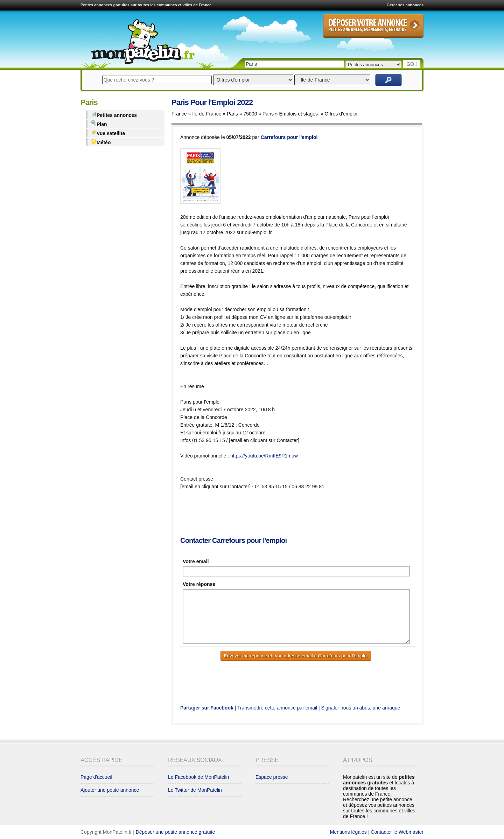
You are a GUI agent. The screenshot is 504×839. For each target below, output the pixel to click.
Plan (99, 124)
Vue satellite (108, 133)
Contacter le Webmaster (397, 832)
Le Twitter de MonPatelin (195, 790)
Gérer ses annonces (405, 5)
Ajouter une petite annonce (110, 790)
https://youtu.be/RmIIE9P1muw (264, 456)
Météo (101, 142)
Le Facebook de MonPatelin (198, 777)
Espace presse (272, 777)
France (179, 114)
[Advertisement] (308, 514)
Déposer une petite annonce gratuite (176, 832)
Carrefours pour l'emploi (289, 137)
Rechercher (388, 80)
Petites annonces (114, 115)
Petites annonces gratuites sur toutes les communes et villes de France (146, 5)
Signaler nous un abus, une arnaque (361, 708)
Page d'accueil (96, 777)
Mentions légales (348, 832)
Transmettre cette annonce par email (277, 708)
